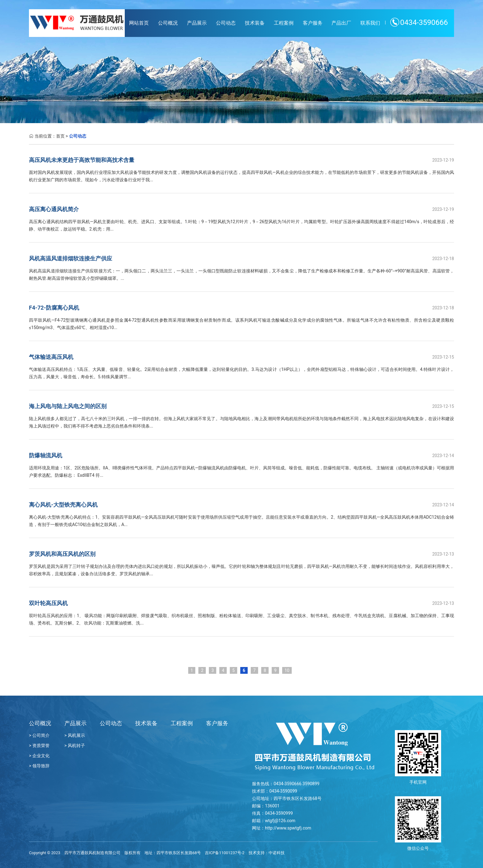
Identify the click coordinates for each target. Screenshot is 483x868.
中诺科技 (277, 853)
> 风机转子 (75, 745)
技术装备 (255, 23)
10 (287, 670)
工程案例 (284, 23)
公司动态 (226, 23)
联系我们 (370, 23)
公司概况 (168, 23)
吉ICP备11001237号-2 (225, 853)
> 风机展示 (75, 735)
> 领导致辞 (39, 766)
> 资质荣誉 (39, 745)
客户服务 (313, 23)
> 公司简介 (39, 735)
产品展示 (197, 23)
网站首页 (139, 23)
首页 (60, 136)
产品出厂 (341, 23)
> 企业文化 (39, 756)
